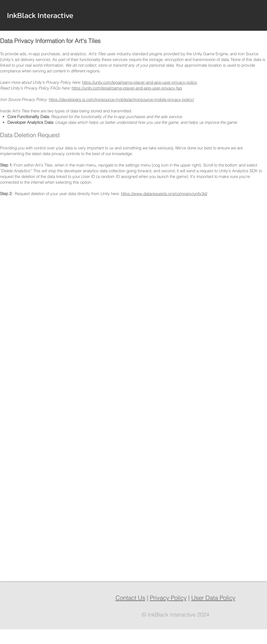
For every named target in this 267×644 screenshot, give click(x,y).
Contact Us (130, 598)
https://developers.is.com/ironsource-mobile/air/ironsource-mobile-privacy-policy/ (121, 99)
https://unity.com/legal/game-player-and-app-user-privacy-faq (127, 88)
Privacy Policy (168, 598)
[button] (73, 15)
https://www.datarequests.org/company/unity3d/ (164, 194)
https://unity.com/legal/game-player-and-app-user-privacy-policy (140, 82)
